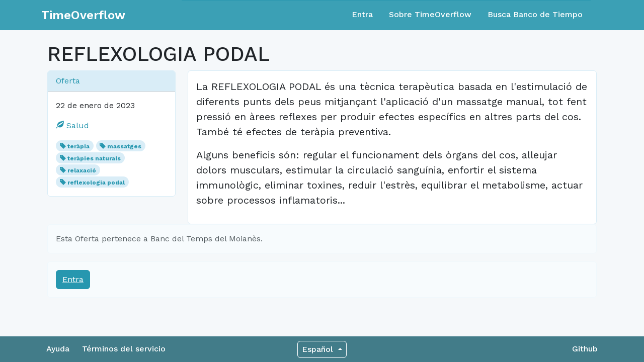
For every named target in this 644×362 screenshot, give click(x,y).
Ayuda (58, 349)
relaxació (82, 170)
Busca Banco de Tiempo (535, 14)
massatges (124, 146)
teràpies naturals (94, 158)
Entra (362, 14)
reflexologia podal (96, 183)
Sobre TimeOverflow (430, 14)
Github (585, 349)
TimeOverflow (83, 15)
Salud (72, 125)
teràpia (78, 146)
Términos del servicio (124, 349)
